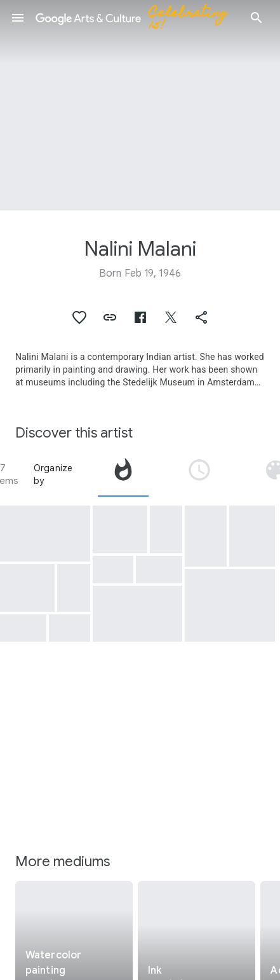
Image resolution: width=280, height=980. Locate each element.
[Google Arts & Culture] (137, 18)
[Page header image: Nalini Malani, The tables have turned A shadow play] (140, 105)
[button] (18, 18)
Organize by (53, 474)
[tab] (123, 474)
